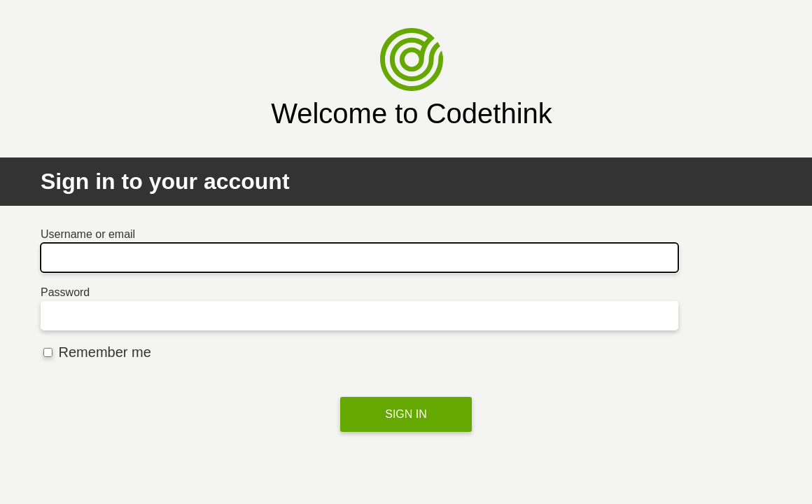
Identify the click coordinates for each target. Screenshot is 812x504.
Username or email (88, 234)
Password (65, 292)
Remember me (97, 352)
